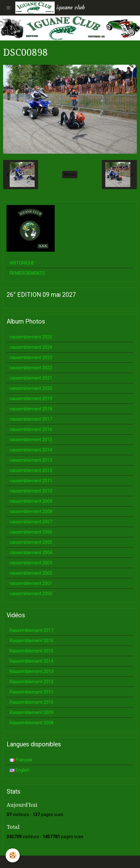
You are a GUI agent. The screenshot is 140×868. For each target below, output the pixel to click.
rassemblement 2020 (31, 388)
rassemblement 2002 (31, 573)
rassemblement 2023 (31, 357)
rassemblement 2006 (31, 532)
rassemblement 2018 (31, 409)
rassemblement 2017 (31, 419)
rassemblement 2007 (31, 522)
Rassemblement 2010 (32, 702)
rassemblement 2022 (31, 368)
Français (21, 760)
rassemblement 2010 (31, 491)
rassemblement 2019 (31, 399)
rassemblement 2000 (31, 594)
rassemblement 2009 (31, 501)
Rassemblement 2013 (32, 671)
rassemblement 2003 (31, 563)
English (20, 770)
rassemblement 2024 (31, 347)
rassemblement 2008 (31, 511)
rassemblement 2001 (31, 583)
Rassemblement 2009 (32, 712)
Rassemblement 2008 (32, 723)
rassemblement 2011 (31, 481)
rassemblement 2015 (31, 440)
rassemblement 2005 (31, 542)
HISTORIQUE (22, 263)
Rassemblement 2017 (32, 630)
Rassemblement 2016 (32, 641)
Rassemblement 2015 (32, 651)
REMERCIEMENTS (27, 273)
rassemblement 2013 (31, 460)
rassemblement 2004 (31, 553)
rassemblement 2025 (31, 337)
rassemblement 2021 (31, 378)
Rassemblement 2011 (32, 692)
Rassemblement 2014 (32, 661)
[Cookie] (13, 855)
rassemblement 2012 (31, 470)
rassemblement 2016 (31, 429)
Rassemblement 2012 (32, 682)
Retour (70, 175)
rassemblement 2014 (31, 450)
